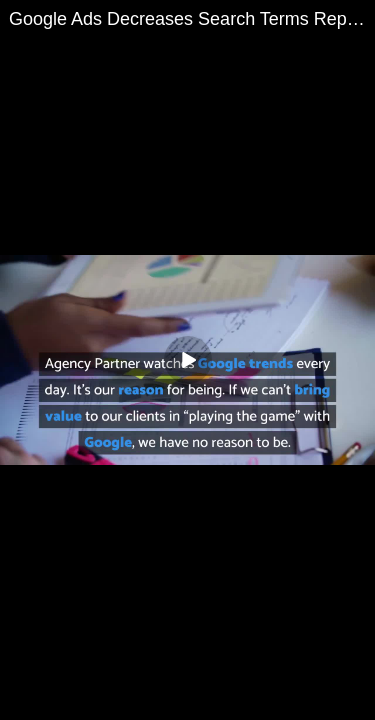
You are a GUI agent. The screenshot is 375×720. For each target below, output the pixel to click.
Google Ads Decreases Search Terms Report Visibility (192, 19)
